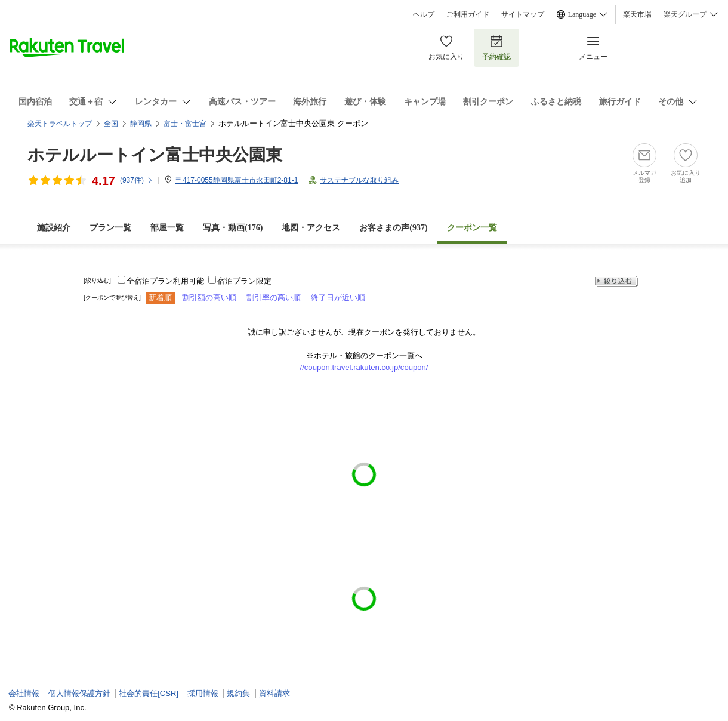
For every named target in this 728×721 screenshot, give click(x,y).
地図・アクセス (311, 228)
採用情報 (203, 693)
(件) (137, 180)
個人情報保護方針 (79, 693)
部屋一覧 (167, 228)
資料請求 (274, 693)
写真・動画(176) (233, 228)
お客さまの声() (393, 228)
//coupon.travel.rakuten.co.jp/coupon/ (364, 367)
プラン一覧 (110, 228)
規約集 (238, 693)
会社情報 (24, 693)
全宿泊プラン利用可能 (165, 281)
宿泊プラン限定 (244, 281)
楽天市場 (637, 14)
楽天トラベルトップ (60, 124)
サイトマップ (523, 14)
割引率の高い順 (274, 298)
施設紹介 (54, 228)
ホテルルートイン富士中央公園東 (155, 155)
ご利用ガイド (468, 14)
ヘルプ (424, 14)
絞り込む (616, 281)
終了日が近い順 (338, 298)
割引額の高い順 (209, 298)
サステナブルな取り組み (359, 180)
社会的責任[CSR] (149, 693)
